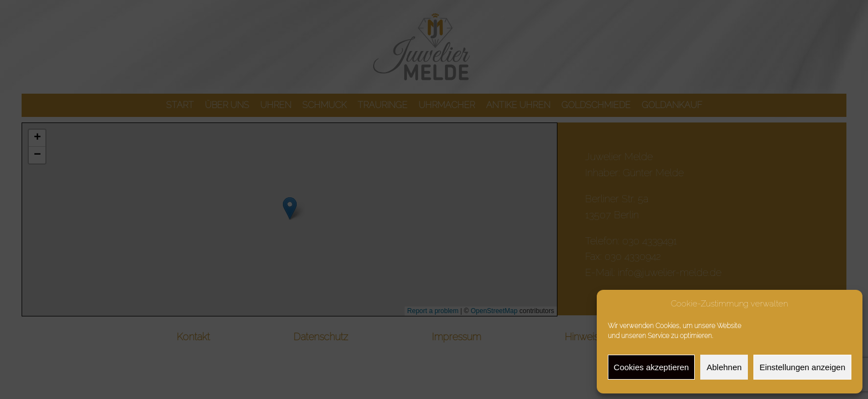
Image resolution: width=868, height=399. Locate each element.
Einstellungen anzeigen (802, 367)
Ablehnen (724, 367)
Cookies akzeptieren (652, 367)
